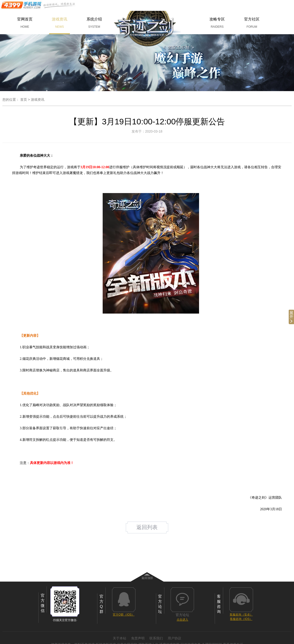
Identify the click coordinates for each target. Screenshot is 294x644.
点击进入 (182, 620)
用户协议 (174, 638)
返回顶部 (147, 578)
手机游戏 (39, 5)
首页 (24, 100)
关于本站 (120, 638)
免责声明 (138, 638)
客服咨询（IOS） (241, 619)
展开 (291, 317)
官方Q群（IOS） (124, 615)
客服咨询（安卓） (241, 615)
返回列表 (147, 527)
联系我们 (156, 638)
